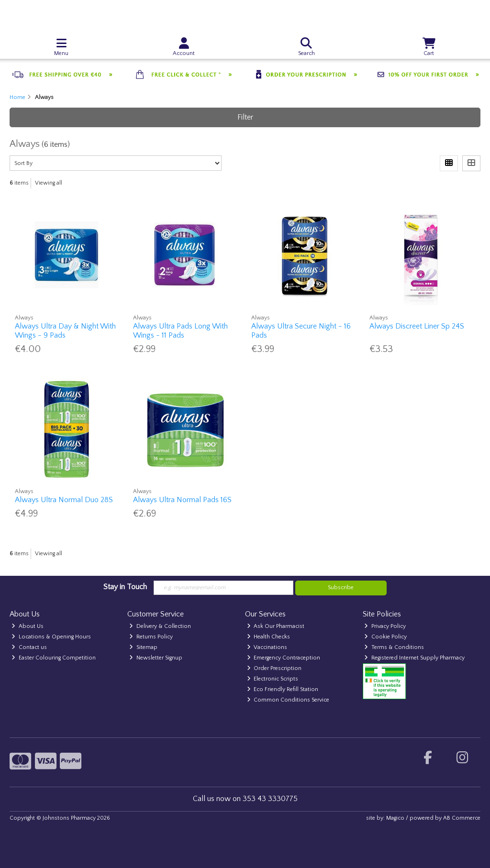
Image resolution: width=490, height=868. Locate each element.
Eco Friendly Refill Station (283, 689)
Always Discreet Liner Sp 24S (417, 326)
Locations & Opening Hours (51, 637)
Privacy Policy (385, 626)
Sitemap (143, 647)
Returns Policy (151, 637)
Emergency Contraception (284, 658)
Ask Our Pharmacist (276, 626)
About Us (28, 626)
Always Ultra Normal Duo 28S (64, 500)
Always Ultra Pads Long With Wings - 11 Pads (180, 331)
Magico (395, 818)
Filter (245, 117)
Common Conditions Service (288, 700)
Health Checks (269, 637)
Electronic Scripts (273, 679)
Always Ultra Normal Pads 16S (182, 500)
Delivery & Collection (160, 626)
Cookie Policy (385, 637)
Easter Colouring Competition (54, 658)
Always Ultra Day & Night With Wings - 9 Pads (65, 331)
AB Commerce (462, 818)
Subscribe (341, 588)
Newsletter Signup (156, 658)
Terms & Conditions (394, 647)
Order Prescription (274, 668)
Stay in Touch (125, 587)
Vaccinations (267, 647)
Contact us (29, 647)
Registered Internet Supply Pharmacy (414, 658)
